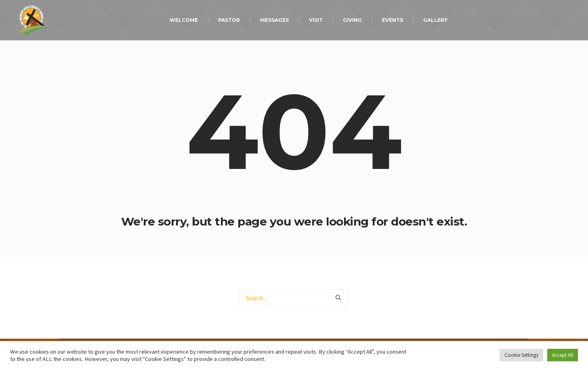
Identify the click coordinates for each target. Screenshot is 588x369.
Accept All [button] (563, 355)
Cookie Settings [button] (521, 355)
